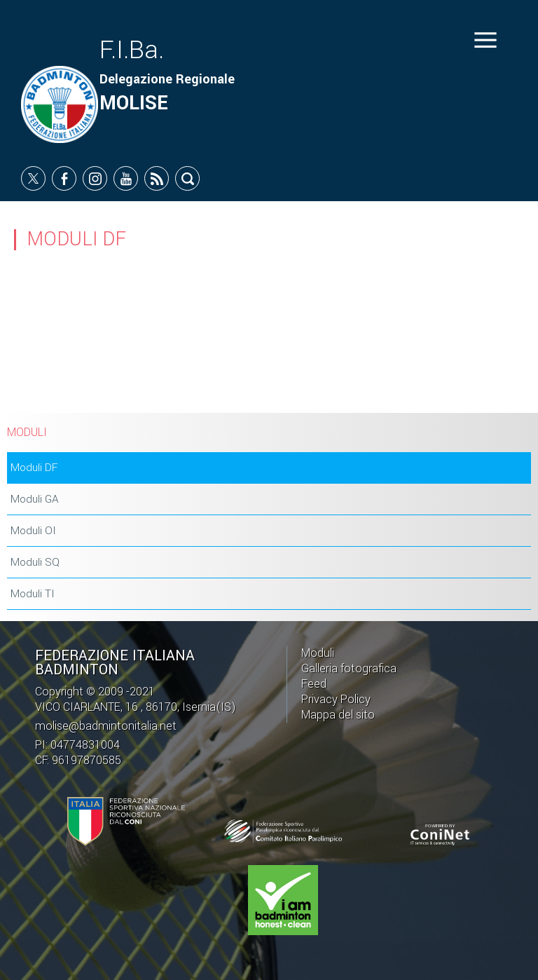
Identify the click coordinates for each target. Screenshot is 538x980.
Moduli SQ (35, 562)
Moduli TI (33, 594)
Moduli (318, 653)
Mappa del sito (338, 715)
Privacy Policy (336, 699)
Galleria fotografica (349, 668)
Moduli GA (35, 499)
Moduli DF (34, 468)
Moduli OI (33, 531)
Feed (314, 684)
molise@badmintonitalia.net (106, 726)
